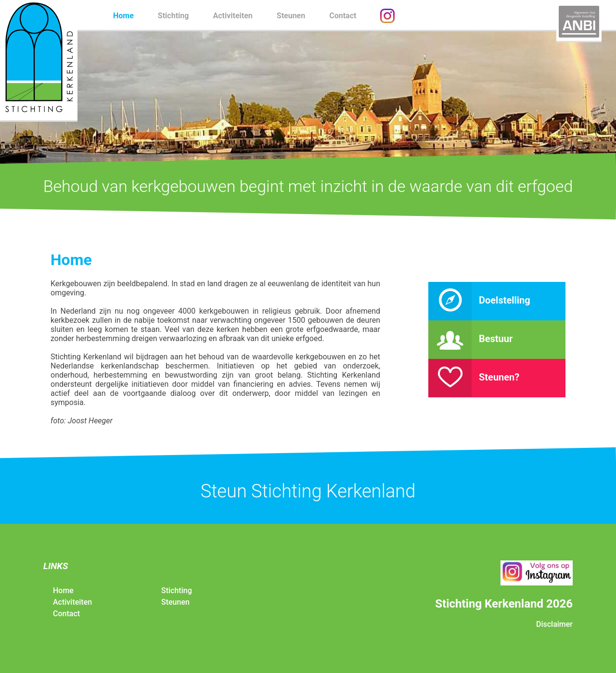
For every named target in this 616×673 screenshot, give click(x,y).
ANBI (579, 22)
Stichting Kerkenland (39, 60)
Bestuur (470, 339)
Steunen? (474, 377)
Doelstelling (479, 300)
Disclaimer (554, 624)
